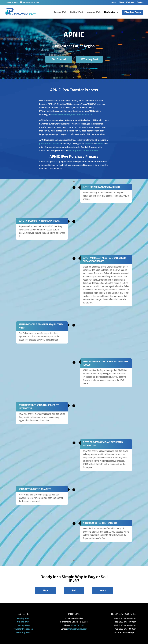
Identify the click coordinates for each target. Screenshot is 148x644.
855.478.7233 (12, 2)
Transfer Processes (23, 629)
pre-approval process (50, 144)
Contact (140, 2)
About (114, 2)
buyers (88, 144)
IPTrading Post (89, 59)
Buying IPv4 (60, 12)
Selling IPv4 (76, 12)
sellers (100, 144)
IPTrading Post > (132, 12)
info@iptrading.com (77, 629)
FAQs (121, 2)
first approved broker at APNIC (84, 151)
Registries (110, 12)
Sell (74, 591)
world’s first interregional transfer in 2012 (72, 115)
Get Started (59, 59)
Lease (102, 591)
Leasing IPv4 (93, 12)
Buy (46, 591)
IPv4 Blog (130, 2)
